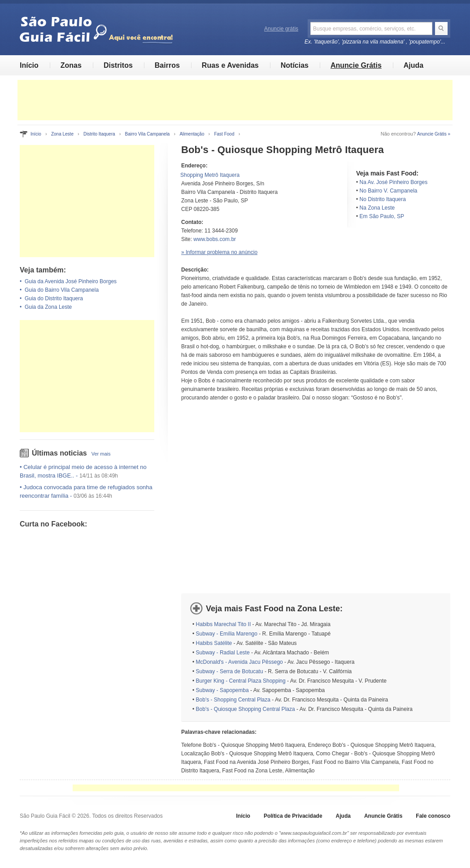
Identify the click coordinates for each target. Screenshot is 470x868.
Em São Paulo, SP (382, 216)
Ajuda (413, 65)
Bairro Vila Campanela (148, 134)
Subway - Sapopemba (222, 690)
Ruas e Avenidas (230, 65)
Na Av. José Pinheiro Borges (394, 182)
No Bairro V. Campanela (389, 191)
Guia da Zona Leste (48, 307)
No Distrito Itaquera (383, 199)
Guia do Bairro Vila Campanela (62, 290)
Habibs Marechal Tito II (224, 624)
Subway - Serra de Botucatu (230, 671)
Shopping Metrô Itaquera (210, 175)
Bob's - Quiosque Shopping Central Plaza (246, 709)
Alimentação (192, 134)
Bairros (167, 65)
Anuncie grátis (281, 29)
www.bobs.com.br (215, 239)
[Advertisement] (235, 100)
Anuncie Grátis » (434, 134)
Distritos (118, 65)
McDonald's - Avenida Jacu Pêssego (239, 662)
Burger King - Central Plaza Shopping (241, 681)
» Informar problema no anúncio (219, 252)
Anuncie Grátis (356, 65)
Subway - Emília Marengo (227, 634)
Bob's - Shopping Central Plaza (233, 700)
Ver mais (101, 454)
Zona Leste (62, 134)
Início (29, 65)
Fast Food (224, 134)
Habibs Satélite (214, 643)
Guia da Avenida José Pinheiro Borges (71, 281)
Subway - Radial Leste (223, 653)
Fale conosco (433, 816)
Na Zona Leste (377, 208)
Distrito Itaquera (99, 134)
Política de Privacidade (293, 816)
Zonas (71, 65)
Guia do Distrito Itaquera (54, 298)
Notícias (295, 65)
